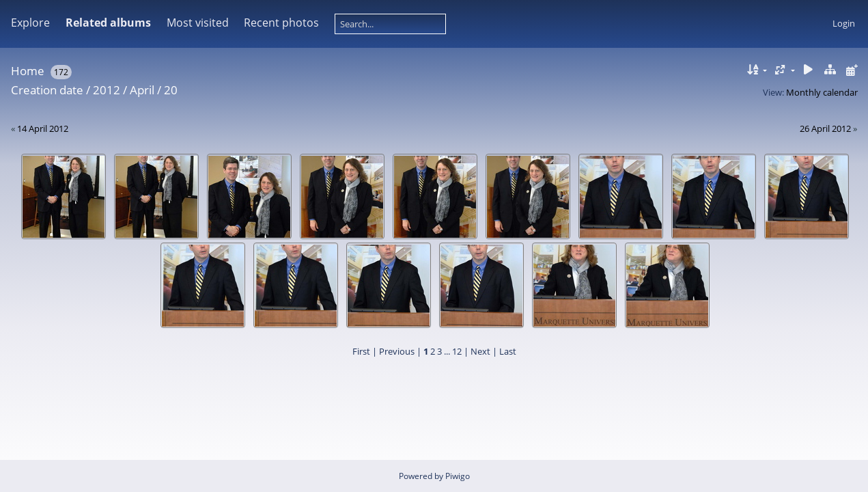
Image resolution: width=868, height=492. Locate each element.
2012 (107, 90)
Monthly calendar (822, 92)
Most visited (198, 23)
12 (457, 351)
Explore (30, 23)
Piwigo (458, 476)
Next (480, 351)
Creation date (47, 90)
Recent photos (281, 23)
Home (28, 71)
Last (508, 351)
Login (844, 23)
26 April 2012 (825, 128)
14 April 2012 (43, 128)
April (142, 90)
